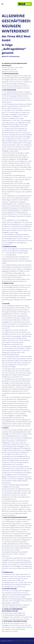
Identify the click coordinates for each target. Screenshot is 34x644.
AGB (24, 641)
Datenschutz (30, 641)
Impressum (18, 641)
